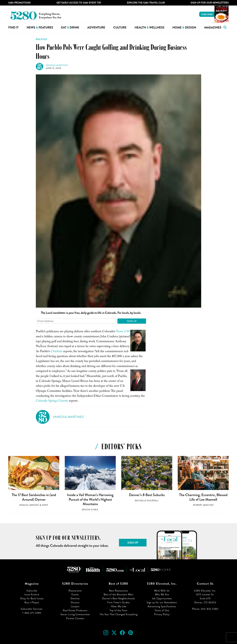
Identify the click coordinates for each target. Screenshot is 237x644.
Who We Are (162, 594)
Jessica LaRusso (29, 505)
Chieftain (57, 352)
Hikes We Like (119, 606)
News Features (40, 27)
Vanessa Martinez (57, 65)
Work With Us (162, 591)
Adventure (96, 27)
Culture (120, 27)
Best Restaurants (119, 591)
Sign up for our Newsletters (162, 602)
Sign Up (132, 321)
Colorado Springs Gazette (52, 401)
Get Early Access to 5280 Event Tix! (79, 3)
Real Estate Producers (75, 610)
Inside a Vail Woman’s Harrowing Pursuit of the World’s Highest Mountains (90, 499)
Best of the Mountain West (118, 594)
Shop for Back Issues (32, 598)
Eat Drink (70, 27)
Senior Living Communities (75, 614)
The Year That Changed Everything (119, 614)
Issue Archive (32, 594)
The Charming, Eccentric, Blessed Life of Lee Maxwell (203, 497)
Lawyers (75, 606)
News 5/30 (123, 332)
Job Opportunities (162, 598)
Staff (45, 505)
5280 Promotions (19, 3)
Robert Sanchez (203, 505)
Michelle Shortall (147, 501)
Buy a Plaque (32, 602)
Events (75, 594)
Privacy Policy (162, 614)
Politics (41, 39)
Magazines (213, 27)
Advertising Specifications (162, 606)
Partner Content (75, 618)
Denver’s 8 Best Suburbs (147, 495)
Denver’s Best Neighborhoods (118, 598)
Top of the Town (118, 610)
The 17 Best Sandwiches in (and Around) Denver (34, 497)
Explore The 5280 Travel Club (146, 3)
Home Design (184, 27)
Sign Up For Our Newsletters (210, 3)
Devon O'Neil (90, 510)
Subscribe (207, 14)
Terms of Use (162, 610)
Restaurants (75, 591)
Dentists (75, 598)
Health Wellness (150, 27)
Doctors (75, 602)
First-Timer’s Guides (118, 602)
